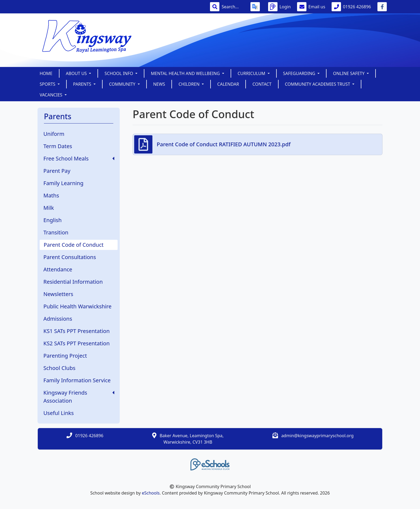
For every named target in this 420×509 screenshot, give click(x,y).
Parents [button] (83, 84)
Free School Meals (79, 158)
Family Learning (63, 183)
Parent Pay (57, 171)
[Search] (233, 7)
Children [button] (190, 84)
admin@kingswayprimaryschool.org (317, 436)
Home (46, 73)
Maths (51, 195)
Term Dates (58, 146)
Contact (262, 84)
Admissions (58, 319)
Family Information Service (77, 380)
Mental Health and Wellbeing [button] (186, 73)
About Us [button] (77, 73)
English (52, 220)
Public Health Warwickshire (77, 306)
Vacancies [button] (52, 95)
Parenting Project (65, 356)
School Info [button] (119, 73)
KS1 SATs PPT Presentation (76, 331)
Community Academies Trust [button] (318, 84)
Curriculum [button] (252, 73)
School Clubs (59, 368)
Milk (49, 208)
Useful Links (59, 413)
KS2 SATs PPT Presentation (76, 343)
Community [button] (123, 84)
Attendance (58, 269)
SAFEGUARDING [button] (300, 73)
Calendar (228, 84)
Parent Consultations (70, 257)
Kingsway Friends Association (79, 397)
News (159, 84)
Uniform (54, 134)
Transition (56, 232)
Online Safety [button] (349, 73)
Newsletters (58, 294)
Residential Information (73, 282)
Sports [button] (48, 84)
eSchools (151, 493)
